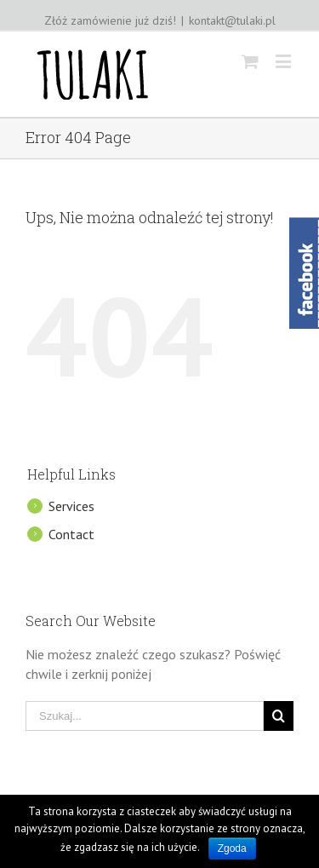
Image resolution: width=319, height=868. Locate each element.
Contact (71, 534)
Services (71, 506)
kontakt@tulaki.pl (232, 20)
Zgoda (232, 848)
